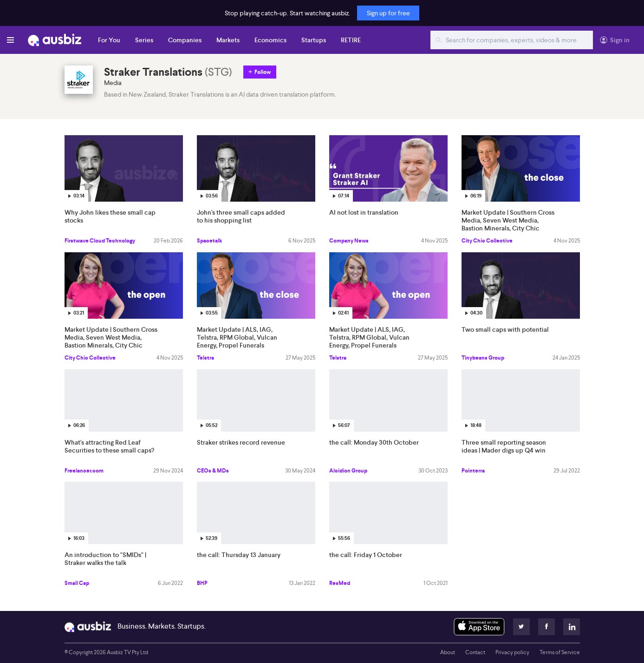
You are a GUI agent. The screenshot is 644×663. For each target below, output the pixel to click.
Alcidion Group (348, 471)
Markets (228, 40)
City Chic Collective (487, 241)
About (448, 652)
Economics (270, 40)
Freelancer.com (84, 471)
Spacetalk (209, 241)
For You (109, 40)
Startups (314, 40)
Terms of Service (560, 652)
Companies (185, 40)
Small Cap (77, 583)
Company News (349, 241)
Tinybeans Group (483, 358)
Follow (263, 72)
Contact (475, 652)
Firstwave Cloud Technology (100, 241)
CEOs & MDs (213, 471)
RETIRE (351, 40)
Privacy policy (512, 652)
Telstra (205, 358)
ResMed (340, 583)
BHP (202, 583)
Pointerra (473, 471)
